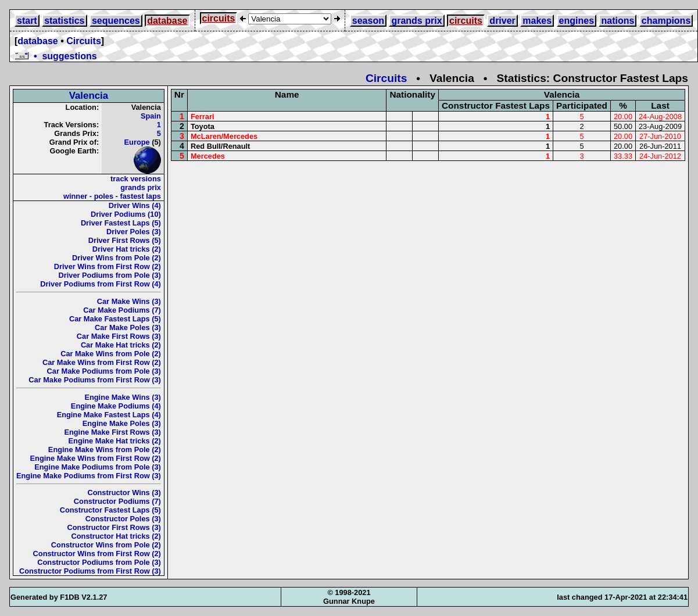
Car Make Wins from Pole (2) (111, 354)
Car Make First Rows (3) (119, 336)
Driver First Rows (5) (125, 240)
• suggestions (56, 56)
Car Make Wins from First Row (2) (102, 362)
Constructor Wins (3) (124, 493)
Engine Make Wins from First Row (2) (96, 458)
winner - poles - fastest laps (112, 196)
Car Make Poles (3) (128, 327)
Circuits (84, 41)
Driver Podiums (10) (126, 214)
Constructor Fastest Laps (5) (110, 510)
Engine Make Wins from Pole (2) (105, 450)
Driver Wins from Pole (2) (117, 258)
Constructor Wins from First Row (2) (97, 554)
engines (577, 21)
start (27, 21)
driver (502, 21)
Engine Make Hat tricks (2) (115, 441)
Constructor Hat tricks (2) (116, 536)
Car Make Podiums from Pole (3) (104, 371)
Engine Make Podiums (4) (116, 406)
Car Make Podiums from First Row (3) (95, 380)
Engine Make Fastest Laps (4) (109, 415)
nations (618, 21)
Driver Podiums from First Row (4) (101, 284)
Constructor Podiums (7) (117, 501)
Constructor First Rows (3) (114, 527)
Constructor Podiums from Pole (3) (99, 562)
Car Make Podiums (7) (122, 310)
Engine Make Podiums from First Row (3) (89, 476)
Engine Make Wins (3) (122, 397)
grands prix (416, 21)
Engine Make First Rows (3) (112, 432)
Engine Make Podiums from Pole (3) (98, 467)
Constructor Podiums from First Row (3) (90, 571)
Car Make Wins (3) (129, 301)
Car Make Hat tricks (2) (121, 345)
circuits (219, 18)
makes (537, 21)
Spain (151, 116)
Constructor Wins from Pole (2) (106, 545)
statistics (64, 21)
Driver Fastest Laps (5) (121, 223)
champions (666, 21)
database (167, 21)
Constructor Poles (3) (123, 519)
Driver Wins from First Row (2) (108, 266)
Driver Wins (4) (135, 205)
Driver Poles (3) (134, 232)
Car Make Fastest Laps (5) (115, 319)
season (368, 21)
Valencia (89, 96)
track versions (136, 179)
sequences (116, 21)
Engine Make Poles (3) (122, 423)
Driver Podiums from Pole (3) (110, 275)
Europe (137, 142)
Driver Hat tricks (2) (127, 249)
